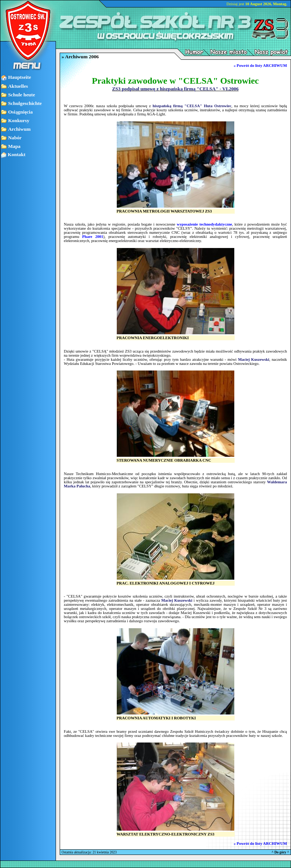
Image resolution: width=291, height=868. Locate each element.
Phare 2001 (93, 237)
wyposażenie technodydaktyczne (204, 224)
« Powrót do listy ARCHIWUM (260, 66)
